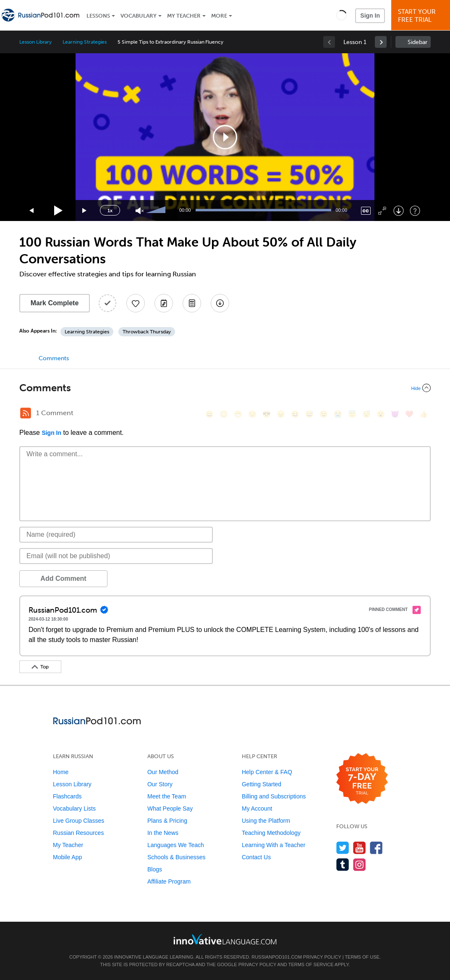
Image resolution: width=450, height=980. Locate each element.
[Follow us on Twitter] (343, 848)
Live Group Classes (78, 821)
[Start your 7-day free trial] (362, 779)
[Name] (116, 535)
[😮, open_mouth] (381, 414)
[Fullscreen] (382, 211)
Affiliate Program (169, 881)
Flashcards (67, 796)
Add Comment (63, 578)
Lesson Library (35, 42)
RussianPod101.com (277, 957)
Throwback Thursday (147, 332)
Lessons (98, 16)
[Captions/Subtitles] (366, 211)
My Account (257, 808)
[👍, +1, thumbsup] (424, 414)
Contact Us (256, 857)
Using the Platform (266, 821)
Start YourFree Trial (422, 16)
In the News (163, 833)
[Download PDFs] (192, 303)
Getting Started (262, 784)
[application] (225, 137)
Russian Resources (78, 833)
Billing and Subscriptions (274, 796)
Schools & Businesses (177, 857)
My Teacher (184, 16)
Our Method (163, 772)
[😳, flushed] (224, 414)
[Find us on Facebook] (376, 848)
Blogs (155, 869)
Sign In (370, 16)
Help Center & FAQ (267, 772)
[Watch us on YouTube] (360, 848)
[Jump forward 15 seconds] (85, 211)
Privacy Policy (322, 957)
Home (61, 772)
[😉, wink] (324, 414)
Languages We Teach (176, 845)
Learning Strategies (85, 42)
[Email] (116, 556)
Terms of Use (362, 957)
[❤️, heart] (409, 414)
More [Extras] (219, 16)
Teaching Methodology (271, 833)
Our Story (160, 784)
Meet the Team (167, 796)
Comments (54, 358)
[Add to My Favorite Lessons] (136, 303)
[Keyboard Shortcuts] (415, 211)
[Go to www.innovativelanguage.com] (225, 939)
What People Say (170, 808)
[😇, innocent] (352, 414)
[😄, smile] (209, 414)
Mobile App (67, 857)
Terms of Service (311, 964)
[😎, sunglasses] (267, 414)
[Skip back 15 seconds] (32, 211)
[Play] (59, 211)
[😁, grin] (238, 414)
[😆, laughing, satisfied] (295, 414)
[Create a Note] (164, 303)
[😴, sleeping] (366, 414)
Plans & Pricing (167, 821)
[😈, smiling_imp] (395, 414)
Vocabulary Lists (74, 808)
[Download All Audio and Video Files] (220, 303)
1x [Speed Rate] (110, 211)
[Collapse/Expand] (225, 388)
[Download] (399, 211)
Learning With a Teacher (274, 845)
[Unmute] (140, 211)
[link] (381, 42)
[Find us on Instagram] (360, 864)
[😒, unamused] (252, 414)
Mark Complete (55, 303)
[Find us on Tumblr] (343, 864)
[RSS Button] (26, 413)
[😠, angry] (281, 414)
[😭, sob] (338, 414)
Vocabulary (139, 16)
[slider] (157, 211)
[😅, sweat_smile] (309, 414)
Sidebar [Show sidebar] (417, 42)
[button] (341, 15)
